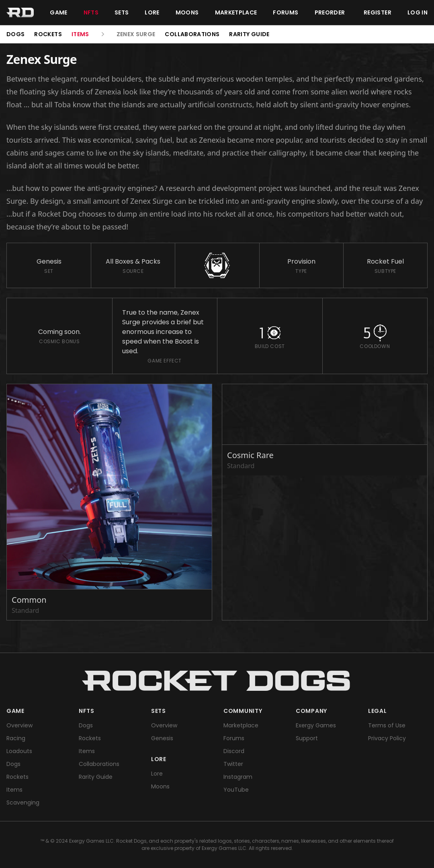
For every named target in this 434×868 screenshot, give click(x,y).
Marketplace (236, 12)
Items (80, 34)
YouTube (236, 790)
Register (378, 12)
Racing (16, 738)
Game (58, 12)
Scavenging (23, 802)
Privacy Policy (387, 738)
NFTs (91, 12)
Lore (152, 12)
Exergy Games (316, 725)
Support (307, 738)
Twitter (233, 764)
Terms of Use (387, 725)
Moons (187, 12)
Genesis (162, 738)
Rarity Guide (249, 34)
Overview (19, 725)
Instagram (238, 777)
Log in (418, 12)
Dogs (15, 34)
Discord (234, 751)
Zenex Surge (136, 34)
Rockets (48, 34)
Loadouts (19, 751)
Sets (122, 12)
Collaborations (192, 34)
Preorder (330, 12)
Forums (286, 12)
